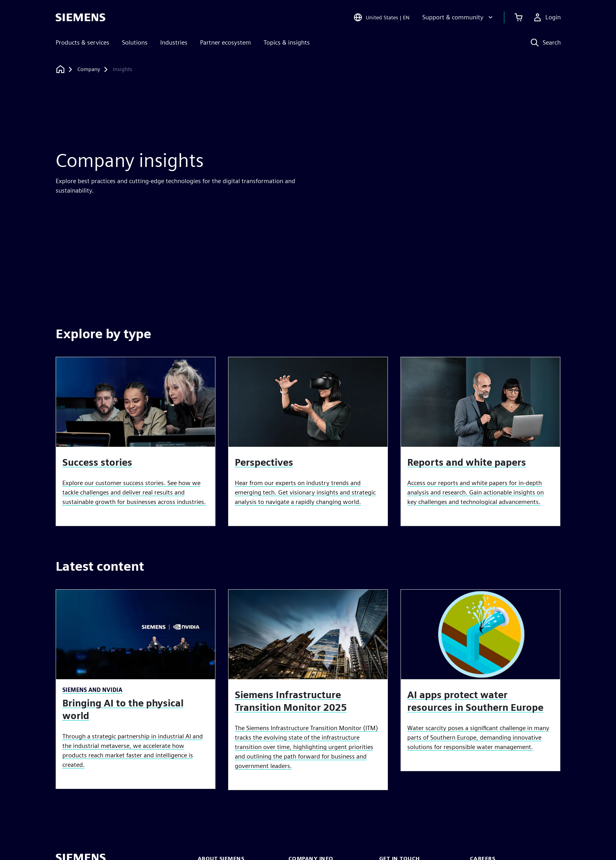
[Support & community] (458, 17)
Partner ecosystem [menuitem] (226, 42)
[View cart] (519, 17)
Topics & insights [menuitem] (287, 42)
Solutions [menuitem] (135, 42)
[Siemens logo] (81, 17)
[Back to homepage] (60, 69)
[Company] (89, 69)
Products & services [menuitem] (82, 42)
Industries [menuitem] (174, 42)
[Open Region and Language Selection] (381, 17)
